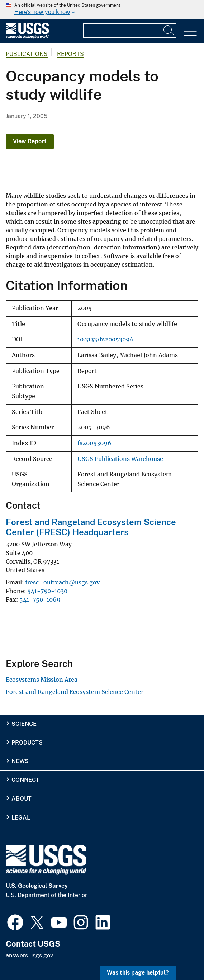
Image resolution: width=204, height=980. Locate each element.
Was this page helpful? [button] (138, 973)
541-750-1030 (47, 591)
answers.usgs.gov (29, 955)
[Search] (169, 31)
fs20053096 (94, 443)
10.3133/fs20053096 (106, 339)
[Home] (27, 37)
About (22, 799)
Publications (27, 54)
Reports (70, 54)
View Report (30, 141)
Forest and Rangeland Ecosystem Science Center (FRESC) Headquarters (91, 527)
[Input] (130, 31)
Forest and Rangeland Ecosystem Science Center (75, 692)
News (20, 761)
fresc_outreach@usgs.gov (62, 582)
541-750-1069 (40, 599)
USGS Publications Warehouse (120, 459)
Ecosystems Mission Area (42, 680)
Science (24, 724)
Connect (25, 780)
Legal (21, 818)
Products (27, 743)
